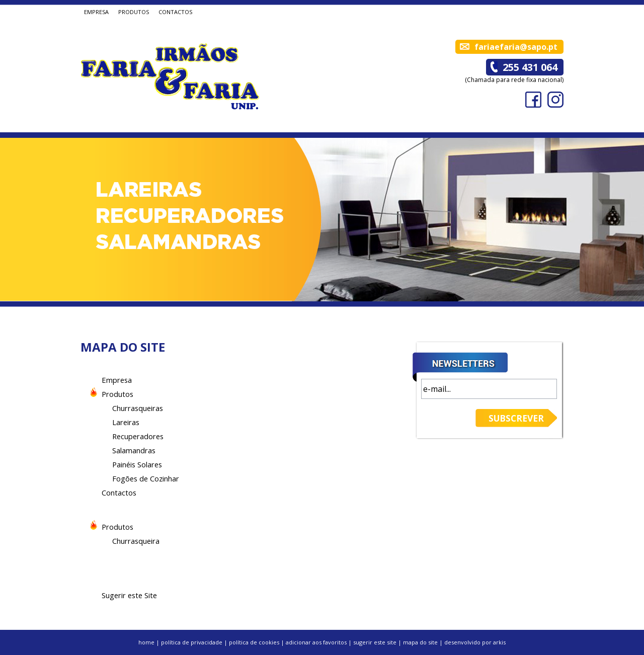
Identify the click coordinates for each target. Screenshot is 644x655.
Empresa (117, 380)
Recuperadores (138, 436)
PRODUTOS (134, 12)
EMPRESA (96, 12)
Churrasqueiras (138, 408)
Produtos (117, 394)
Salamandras (134, 450)
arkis (499, 642)
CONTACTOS (175, 12)
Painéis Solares (137, 464)
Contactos (119, 493)
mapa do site (420, 642)
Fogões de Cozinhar (146, 478)
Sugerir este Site (129, 595)
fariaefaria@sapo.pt (516, 47)
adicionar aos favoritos (316, 642)
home (146, 642)
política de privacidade (192, 642)
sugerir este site (375, 642)
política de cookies (254, 642)
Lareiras (126, 422)
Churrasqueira (136, 541)
